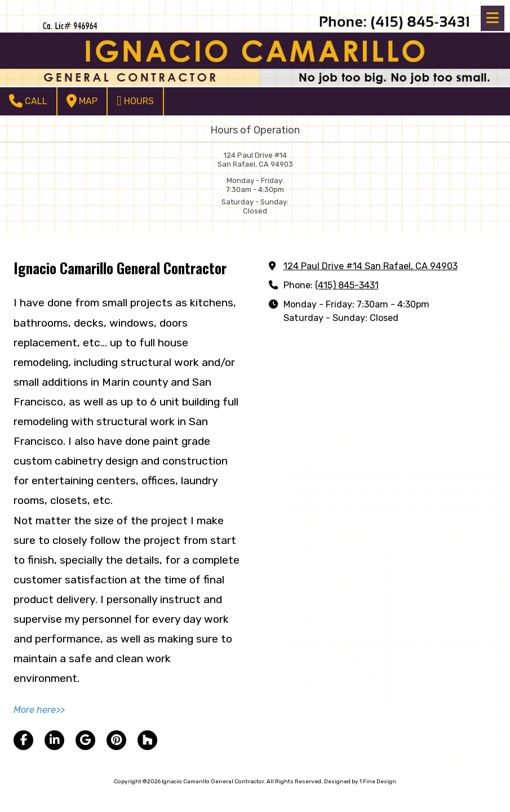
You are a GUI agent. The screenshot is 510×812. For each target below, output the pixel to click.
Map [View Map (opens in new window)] (82, 101)
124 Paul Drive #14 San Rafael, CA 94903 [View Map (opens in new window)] (371, 266)
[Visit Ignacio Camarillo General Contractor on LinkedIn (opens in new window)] (54, 740)
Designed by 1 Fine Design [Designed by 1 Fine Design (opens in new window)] (360, 782)
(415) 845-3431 (347, 285)
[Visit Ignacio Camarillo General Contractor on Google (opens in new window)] (85, 740)
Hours (135, 101)
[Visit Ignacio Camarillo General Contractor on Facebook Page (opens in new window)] (23, 740)
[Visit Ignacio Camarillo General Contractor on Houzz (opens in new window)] (147, 740)
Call (28, 101)
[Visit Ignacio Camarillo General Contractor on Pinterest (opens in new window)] (116, 740)
